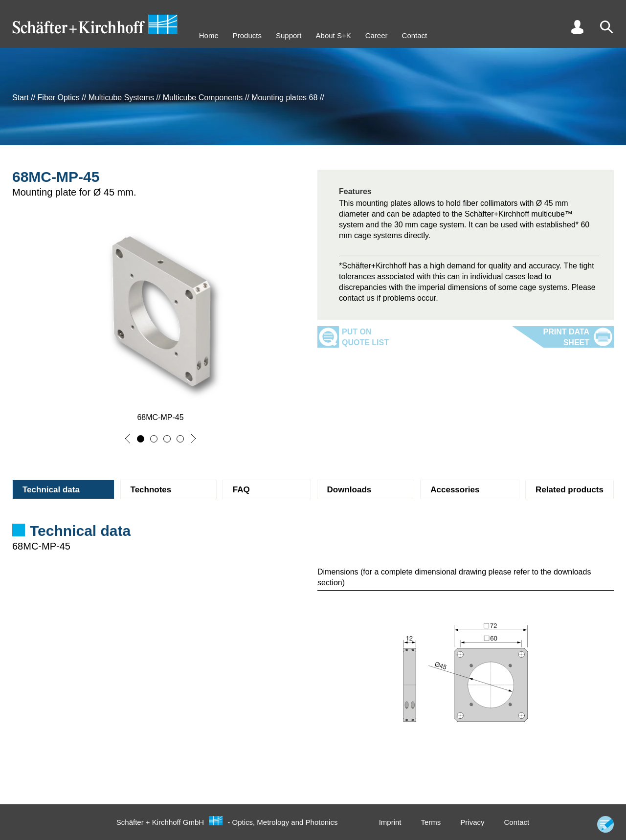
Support (289, 35)
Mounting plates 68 (284, 98)
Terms (431, 822)
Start (21, 98)
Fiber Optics (59, 98)
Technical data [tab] (51, 490)
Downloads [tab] (349, 490)
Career (377, 35)
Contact (415, 35)
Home (209, 35)
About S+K (334, 35)
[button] (128, 439)
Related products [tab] (570, 490)
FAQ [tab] (241, 490)
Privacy (472, 822)
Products (247, 35)
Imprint (390, 822)
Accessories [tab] (455, 490)
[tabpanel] (313, 543)
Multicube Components (203, 98)
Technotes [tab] (151, 490)
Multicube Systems (121, 98)
